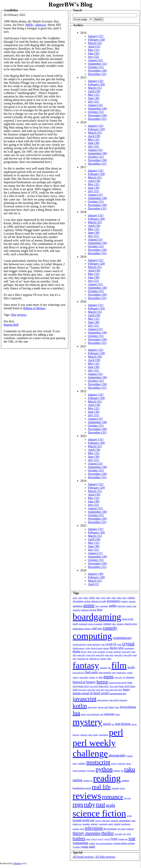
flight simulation (105, 673)
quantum (117, 771)
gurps (109, 677)
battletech (85, 610)
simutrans (114, 821)
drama (76, 651)
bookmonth (83, 624)
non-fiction (123, 724)
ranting (77, 780)
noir (113, 724)
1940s (86, 598)
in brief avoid (99, 693)
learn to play (93, 707)
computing (92, 636)
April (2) (93, 584)
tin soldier (118, 834)
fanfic (109, 659)
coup (103, 644)
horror (102, 682)
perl (116, 732)
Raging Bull (11, 325)
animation (78, 606)
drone (90, 652)
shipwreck (106, 821)
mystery (87, 722)
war (132, 838)
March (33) (95, 43)
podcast (130, 756)
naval (107, 724)
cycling (88, 648)
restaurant (115, 788)
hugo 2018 (114, 686)
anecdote (132, 601)
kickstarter (123, 700)
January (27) (96, 36)
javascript (84, 699)
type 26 (94, 839)
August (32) (95, 60)
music (118, 714)
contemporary (122, 638)
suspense (76, 829)
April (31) (94, 46)
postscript (98, 762)
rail (122, 771)
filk (109, 668)
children (107, 624)
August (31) (95, 150)
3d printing (78, 601)
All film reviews (105, 857)
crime (119, 644)
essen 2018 (91, 655)
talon (82, 829)
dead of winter (97, 648)
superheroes (126, 824)
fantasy (86, 665)
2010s (124, 598)
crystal (128, 644)
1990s (114, 598)
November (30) (97, 71)
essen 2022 (109, 655)
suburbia (117, 824)
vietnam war (123, 839)
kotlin (80, 706)
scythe (129, 816)
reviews (22, 315)
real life (101, 787)
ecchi (95, 652)
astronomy (104, 606)
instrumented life (118, 693)
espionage (117, 652)
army (97, 606)
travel (88, 839)
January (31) (96, 126)
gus (124, 677)
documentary (129, 648)
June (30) (94, 98)
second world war (84, 820)
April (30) (94, 91)
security (98, 821)
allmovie (41, 25)
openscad (84, 735)
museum (109, 714)
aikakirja (125, 601)
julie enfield (114, 700)
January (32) (96, 81)
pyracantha (91, 771)
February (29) (96, 129)
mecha (83, 714)
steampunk (103, 824)
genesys (76, 677)
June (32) (94, 53)
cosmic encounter (93, 644)
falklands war (94, 659)
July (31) (93, 102)
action (87, 601)
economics (101, 652)
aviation (129, 606)
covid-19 (111, 644)
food (114, 673)
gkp (101, 677)
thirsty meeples (87, 833)
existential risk (83, 659)
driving (84, 652)
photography (117, 755)
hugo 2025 (118, 690)
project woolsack (79, 771)
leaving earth (103, 707)
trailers (79, 838)
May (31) (94, 50)
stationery (94, 824)
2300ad (131, 598)
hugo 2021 (82, 690)
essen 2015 (126, 652)
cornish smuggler (79, 644)
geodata (92, 677)
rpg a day (127, 798)
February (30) (96, 40)
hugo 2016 (94, 686)
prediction (121, 764)
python (104, 769)
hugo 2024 (109, 690)
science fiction (99, 813)
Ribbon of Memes (34, 308)
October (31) (96, 67)
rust (101, 804)
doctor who (116, 648)
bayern (93, 610)
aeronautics (114, 601)
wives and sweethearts (104, 843)
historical (79, 682)
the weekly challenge (126, 829)
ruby (90, 804)
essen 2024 (128, 655)
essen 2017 (81, 655)
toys (129, 834)
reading (107, 778)
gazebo (130, 673)
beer (100, 610)
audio (113, 606)
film (14, 315)
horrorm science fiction (118, 683)
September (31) (97, 64)
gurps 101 (118, 677)
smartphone (125, 820)
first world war (78, 673)
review (122, 788)
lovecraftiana (128, 707)
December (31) (97, 74)
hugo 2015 (84, 686)
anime (89, 605)
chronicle (120, 624)
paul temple (104, 735)
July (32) (93, 57)
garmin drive (121, 673)
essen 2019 (100, 655)
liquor (117, 707)
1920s (75, 598)
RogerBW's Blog (70, 4)
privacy (129, 764)
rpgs (78, 804)
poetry (75, 764)
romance (112, 797)
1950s (92, 598)
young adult (88, 847)
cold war (97, 628)
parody (96, 735)
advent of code (99, 601)
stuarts (111, 824)
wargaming (80, 843)
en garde (110, 652)
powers (114, 764)
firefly (131, 667)
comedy (110, 628)
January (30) (96, 574)
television (94, 828)
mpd (102, 714)
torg (125, 834)
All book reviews (83, 857)
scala (111, 805)
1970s (103, 598)
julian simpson (103, 700)
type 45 (107, 839)
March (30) (95, 357)
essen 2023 (118, 655)
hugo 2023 (100, 690)
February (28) (96, 84)
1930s (80, 598)
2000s (119, 598)
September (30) (97, 108)
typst (114, 839)
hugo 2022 (91, 690)
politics (82, 763)
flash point (91, 672)
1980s (108, 598)
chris (114, 624)
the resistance (110, 829)
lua (76, 713)
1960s (98, 598)
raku (130, 769)
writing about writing (124, 843)
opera (90, 735)
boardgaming (97, 617)
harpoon (130, 677)
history (91, 682)
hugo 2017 (104, 686)
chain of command (95, 624)
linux (111, 707)
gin (97, 677)
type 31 (101, 839)
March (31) (95, 88)
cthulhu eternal (78, 648)
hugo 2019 (124, 686)
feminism (104, 668)
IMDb (29, 25)
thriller (108, 833)
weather (92, 843)
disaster (106, 648)
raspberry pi (88, 781)
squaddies (86, 824)
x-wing (76, 847)
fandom (103, 659)
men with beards (93, 714)
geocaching (84, 677)
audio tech (121, 606)
